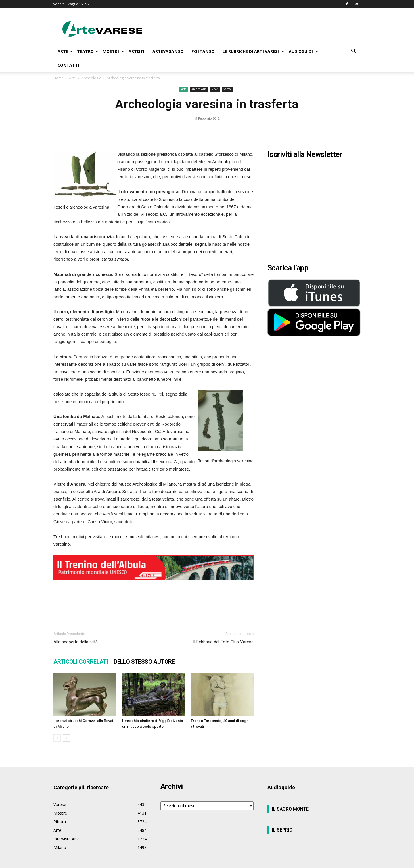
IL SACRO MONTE (290, 809)
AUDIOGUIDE (303, 51)
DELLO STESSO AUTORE (144, 662)
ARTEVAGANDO (168, 51)
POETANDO (203, 51)
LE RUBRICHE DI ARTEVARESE (253, 51)
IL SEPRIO (282, 830)
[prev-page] (57, 738)
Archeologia (91, 78)
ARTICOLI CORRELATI (81, 662)
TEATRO (88, 51)
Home (59, 78)
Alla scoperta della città (76, 642)
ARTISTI (136, 51)
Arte (72, 78)
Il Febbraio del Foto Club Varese (223, 642)
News (215, 89)
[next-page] (66, 738)
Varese (228, 89)
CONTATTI (68, 65)
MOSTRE (113, 51)
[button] (354, 52)
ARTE (65, 51)
